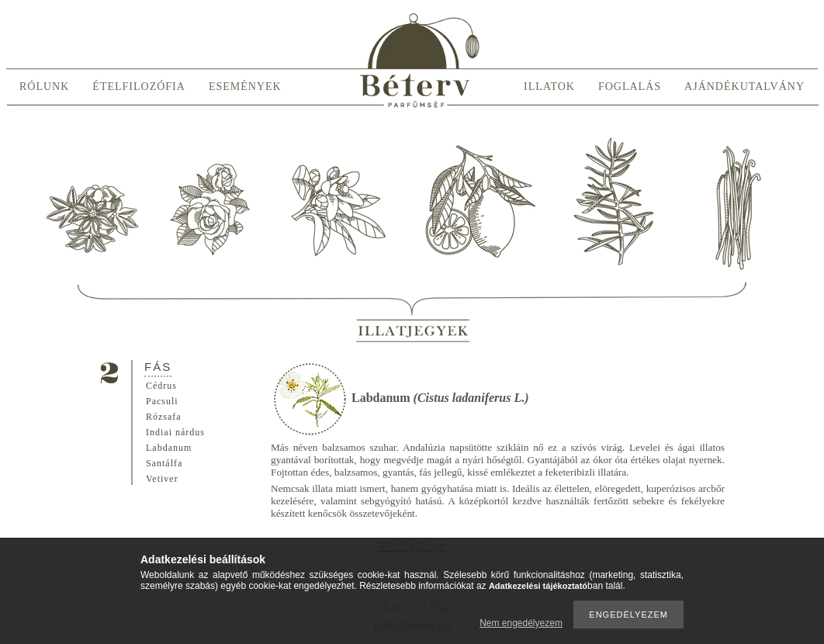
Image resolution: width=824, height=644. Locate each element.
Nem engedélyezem (521, 623)
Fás (158, 367)
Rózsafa (164, 417)
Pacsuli (162, 401)
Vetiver (162, 479)
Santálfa (164, 463)
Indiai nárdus (175, 432)
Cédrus (161, 386)
